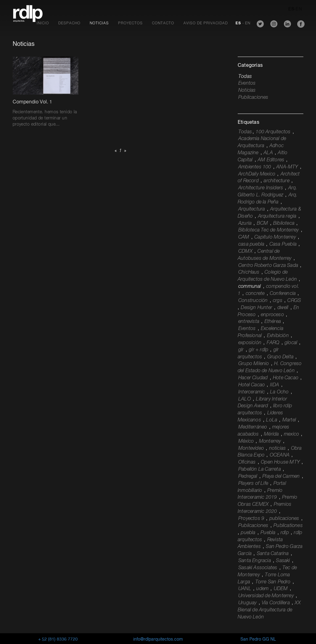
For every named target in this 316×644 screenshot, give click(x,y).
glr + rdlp (259, 350)
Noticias (99, 23)
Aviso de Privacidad (206, 23)
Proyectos (130, 23)
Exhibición (278, 336)
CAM (244, 237)
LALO (245, 399)
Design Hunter (256, 308)
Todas (245, 77)
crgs (278, 301)
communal (250, 287)
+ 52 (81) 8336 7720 (58, 639)
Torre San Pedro (273, 582)
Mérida (271, 434)
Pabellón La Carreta (260, 469)
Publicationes (288, 526)
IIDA (275, 385)
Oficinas (247, 462)
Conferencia (283, 294)
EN (299, 9)
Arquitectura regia (277, 216)
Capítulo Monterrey (275, 237)
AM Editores (271, 160)
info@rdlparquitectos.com (158, 639)
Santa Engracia (255, 561)
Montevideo (251, 449)
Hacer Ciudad (253, 378)
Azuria (245, 223)
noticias (278, 449)
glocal (291, 343)
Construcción (253, 301)
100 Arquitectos (273, 132)
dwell (283, 308)
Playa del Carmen (281, 477)
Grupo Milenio (254, 364)
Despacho (69, 23)
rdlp (285, 533)
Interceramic (252, 392)
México (246, 441)
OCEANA (280, 455)
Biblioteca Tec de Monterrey (269, 230)
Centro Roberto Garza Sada (268, 266)
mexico (291, 434)
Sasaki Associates (258, 568)
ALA (268, 153)
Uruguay (247, 603)
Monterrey (270, 441)
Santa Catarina (273, 554)
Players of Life (253, 484)
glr (241, 350)
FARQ (273, 343)
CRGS (294, 301)
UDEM (281, 589)
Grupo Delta (280, 357)
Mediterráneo (253, 427)
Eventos (247, 83)
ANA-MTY (287, 167)
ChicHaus (249, 272)
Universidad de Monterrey (266, 596)
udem (262, 589)
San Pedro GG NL (258, 639)
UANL (245, 589)
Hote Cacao (286, 378)
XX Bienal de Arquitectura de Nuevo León (269, 610)
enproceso (272, 315)
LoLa (272, 420)
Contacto (163, 23)
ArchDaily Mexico (257, 174)
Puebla (268, 533)
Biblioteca (284, 223)
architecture (276, 181)
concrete (255, 294)
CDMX (245, 252)
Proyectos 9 (251, 519)
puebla (248, 533)
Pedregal (248, 477)
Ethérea (273, 322)
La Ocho (279, 392)
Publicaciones (253, 98)
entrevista (249, 322)
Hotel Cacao (252, 385)
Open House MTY (280, 462)
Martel (289, 420)
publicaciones (284, 519)
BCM (263, 223)
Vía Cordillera (276, 603)
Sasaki (283, 561)
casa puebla (251, 244)
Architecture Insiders (261, 188)
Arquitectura (252, 209)
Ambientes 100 (255, 167)
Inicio (43, 23)
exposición (250, 343)
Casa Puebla (283, 244)
